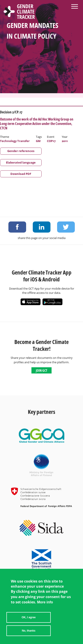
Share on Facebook (17, 227)
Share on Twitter (66, 227)
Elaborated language (21, 162)
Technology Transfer (15, 141)
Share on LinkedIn (42, 227)
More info (45, 602)
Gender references (21, 151)
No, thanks (29, 631)
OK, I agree (29, 617)
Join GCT (41, 370)
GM (38, 141)
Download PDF (21, 174)
